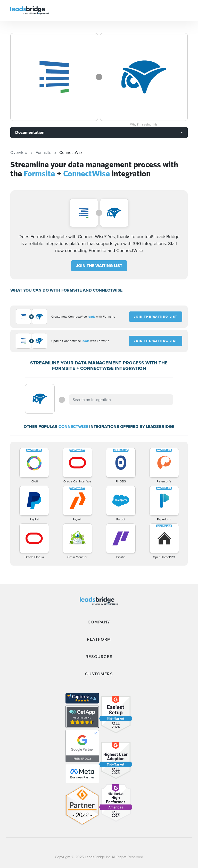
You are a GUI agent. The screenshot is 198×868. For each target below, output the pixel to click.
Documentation (30, 132)
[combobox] (121, 400)
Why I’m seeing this (144, 124)
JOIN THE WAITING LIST (99, 266)
